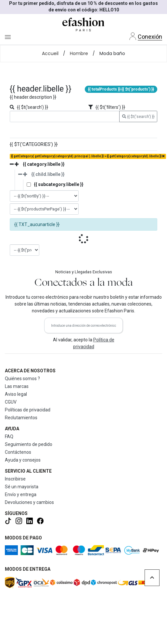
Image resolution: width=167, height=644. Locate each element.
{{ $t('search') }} (138, 117)
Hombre (79, 53)
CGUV (11, 402)
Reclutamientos (21, 418)
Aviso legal (16, 394)
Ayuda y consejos (23, 460)
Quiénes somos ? (22, 379)
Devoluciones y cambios (29, 502)
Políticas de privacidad (28, 410)
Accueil (50, 53)
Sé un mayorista (22, 487)
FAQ (9, 436)
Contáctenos (18, 452)
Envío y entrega (21, 494)
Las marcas (17, 386)
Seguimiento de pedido (29, 444)
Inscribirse (15, 479)
